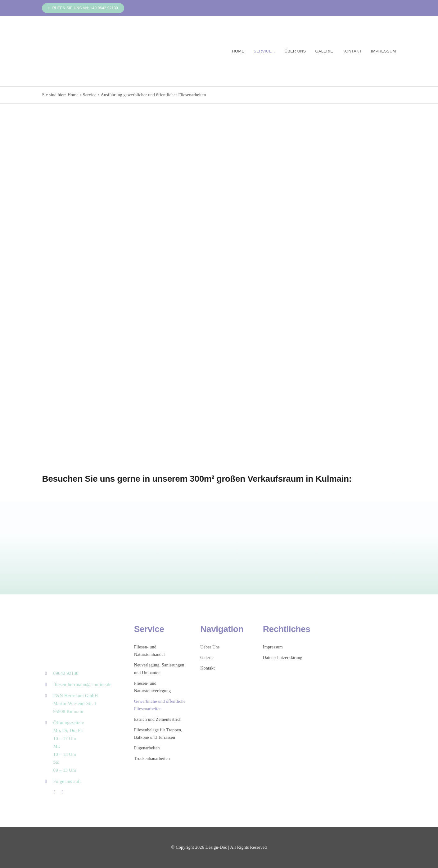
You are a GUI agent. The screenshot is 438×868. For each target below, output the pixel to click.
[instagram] (62, 792)
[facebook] (54, 792)
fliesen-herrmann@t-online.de (82, 684)
